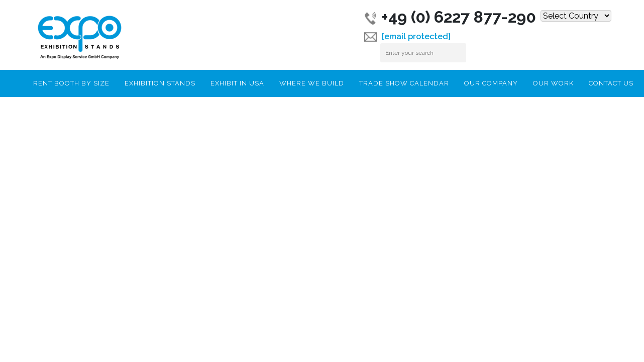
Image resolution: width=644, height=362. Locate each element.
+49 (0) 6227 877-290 (450, 17)
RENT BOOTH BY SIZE (71, 83)
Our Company (491, 83)
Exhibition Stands (160, 83)
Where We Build (312, 83)
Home (15, 82)
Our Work (553, 83)
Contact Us (611, 83)
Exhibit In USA (237, 83)
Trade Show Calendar (404, 83)
